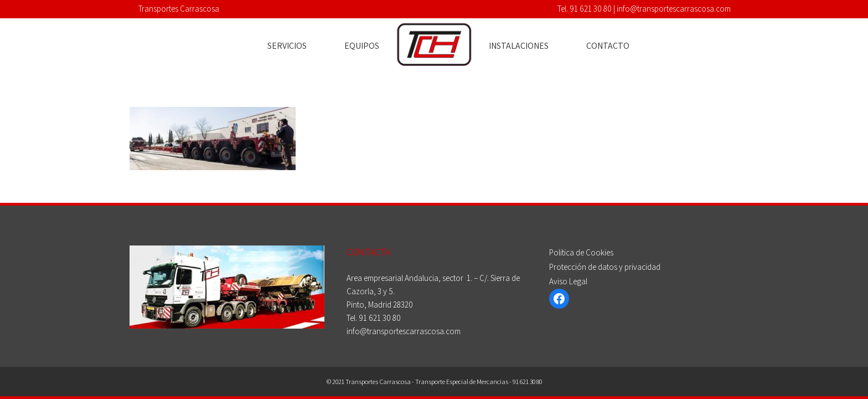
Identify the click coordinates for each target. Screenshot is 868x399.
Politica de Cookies (581, 252)
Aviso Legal (568, 281)
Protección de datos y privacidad (605, 267)
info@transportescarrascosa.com (674, 9)
